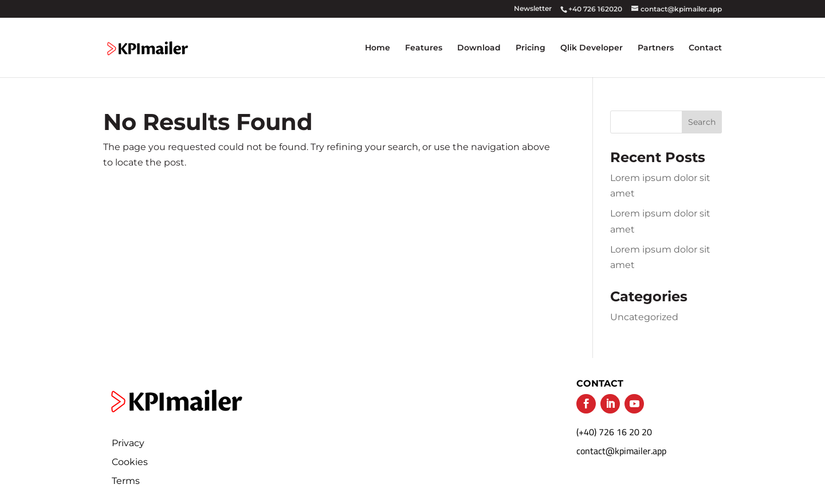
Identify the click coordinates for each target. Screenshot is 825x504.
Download (479, 48)
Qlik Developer (592, 48)
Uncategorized (644, 317)
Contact (705, 48)
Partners (656, 48)
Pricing (531, 48)
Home (378, 48)
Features (424, 48)
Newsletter (533, 9)
